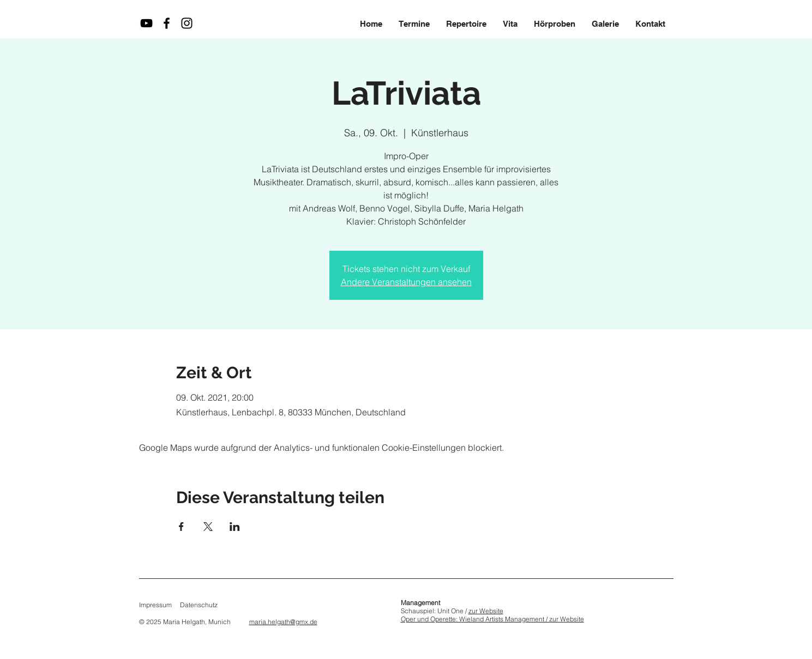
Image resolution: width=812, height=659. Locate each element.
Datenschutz (199, 605)
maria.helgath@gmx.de (283, 622)
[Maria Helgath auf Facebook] (167, 23)
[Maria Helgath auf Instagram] (187, 23)
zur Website (486, 611)
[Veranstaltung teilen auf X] (208, 527)
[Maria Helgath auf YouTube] (146, 23)
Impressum (155, 605)
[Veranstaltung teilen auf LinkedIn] (235, 527)
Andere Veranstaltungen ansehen (406, 282)
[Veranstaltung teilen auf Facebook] (181, 527)
